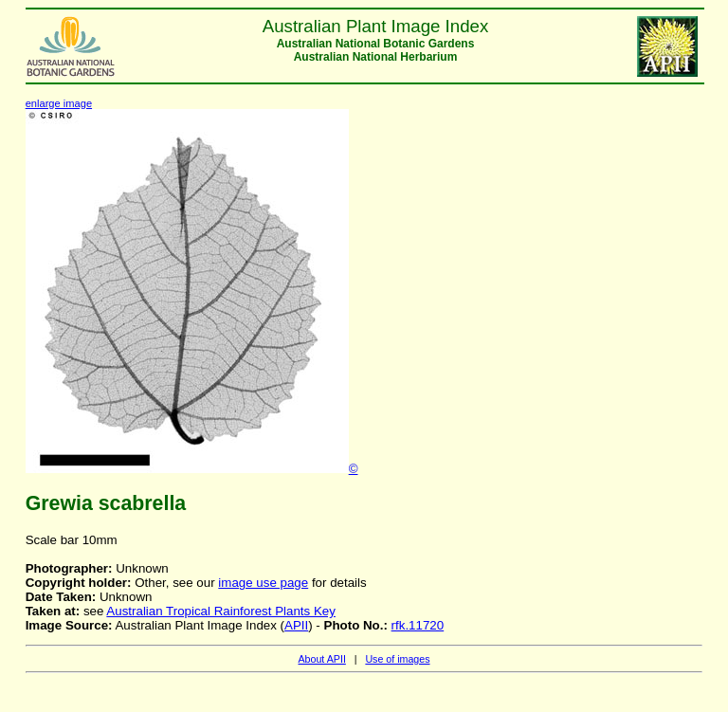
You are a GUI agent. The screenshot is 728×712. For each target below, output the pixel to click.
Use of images (397, 659)
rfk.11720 (418, 625)
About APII (321, 659)
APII (296, 625)
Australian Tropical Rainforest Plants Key (221, 611)
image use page (263, 583)
